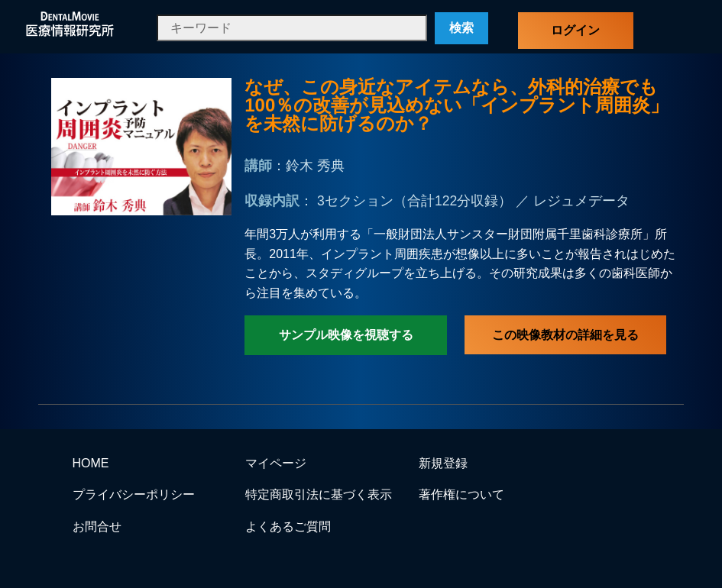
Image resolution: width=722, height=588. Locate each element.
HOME (91, 463)
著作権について (461, 494)
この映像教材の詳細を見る (565, 335)
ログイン (575, 30)
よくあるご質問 (288, 527)
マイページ (276, 463)
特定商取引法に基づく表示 (319, 494)
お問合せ (97, 527)
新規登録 (443, 463)
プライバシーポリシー (134, 494)
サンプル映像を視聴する (346, 335)
